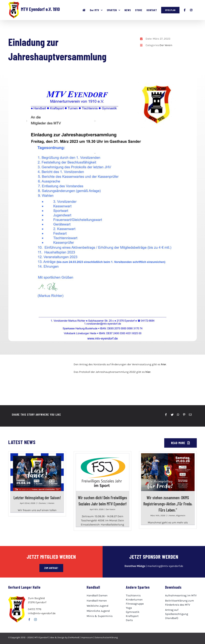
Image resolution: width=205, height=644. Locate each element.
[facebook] (29, 620)
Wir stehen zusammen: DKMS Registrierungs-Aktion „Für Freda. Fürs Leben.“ (168, 504)
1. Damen (42, 503)
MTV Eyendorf (41, 637)
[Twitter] (172, 415)
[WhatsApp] (178, 415)
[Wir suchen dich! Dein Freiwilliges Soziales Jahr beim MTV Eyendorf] (102, 472)
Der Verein (166, 45)
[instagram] (35, 620)
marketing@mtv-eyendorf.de (165, 566)
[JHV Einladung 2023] (102, 76)
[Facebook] (166, 415)
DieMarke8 (74, 637)
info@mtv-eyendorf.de (42, 613)
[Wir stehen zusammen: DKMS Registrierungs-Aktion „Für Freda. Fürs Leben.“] (168, 472)
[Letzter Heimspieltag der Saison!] (37, 472)
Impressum (87, 637)
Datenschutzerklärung (106, 637)
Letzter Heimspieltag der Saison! (37, 498)
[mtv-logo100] (22, 364)
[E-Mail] (190, 415)
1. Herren (51, 503)
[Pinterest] (184, 415)
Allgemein (181, 516)
